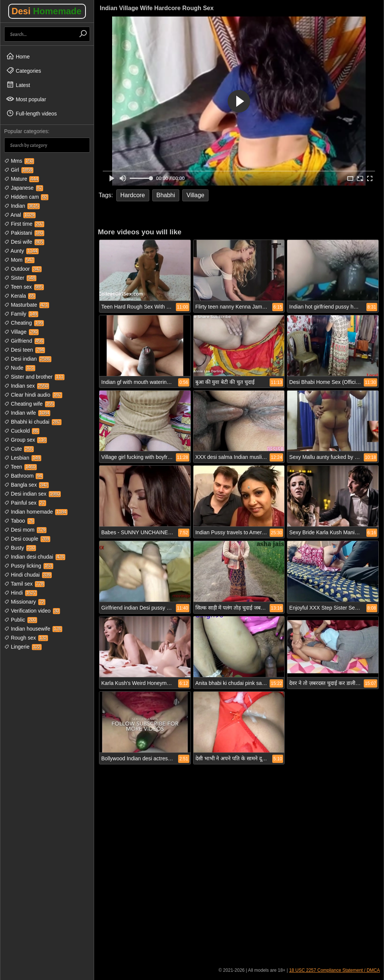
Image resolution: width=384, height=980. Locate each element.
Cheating (24, 323)
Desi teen (25, 350)
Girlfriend (24, 341)
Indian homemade (36, 512)
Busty (20, 548)
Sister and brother (34, 377)
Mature (22, 179)
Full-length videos (31, 113)
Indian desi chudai (35, 557)
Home (18, 56)
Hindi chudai (28, 575)
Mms (19, 161)
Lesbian (23, 458)
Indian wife (27, 413)
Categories (24, 70)
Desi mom (25, 530)
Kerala (20, 296)
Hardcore (133, 195)
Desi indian (28, 359)
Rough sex (26, 638)
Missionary (25, 602)
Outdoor (23, 269)
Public (21, 620)
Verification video (32, 611)
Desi (47, 11)
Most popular (26, 99)
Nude (20, 368)
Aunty (21, 251)
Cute (19, 449)
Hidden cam (26, 197)
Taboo (19, 521)
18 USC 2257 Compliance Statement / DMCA (334, 970)
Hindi (21, 593)
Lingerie (23, 647)
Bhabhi (166, 195)
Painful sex (25, 503)
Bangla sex (26, 485)
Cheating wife (29, 404)
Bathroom (24, 476)
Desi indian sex (32, 494)
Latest (18, 85)
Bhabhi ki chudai (33, 422)
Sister (20, 278)
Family (21, 314)
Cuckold (22, 431)
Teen (20, 467)
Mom (19, 260)
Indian (22, 206)
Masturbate (27, 305)
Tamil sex (24, 584)
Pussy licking (29, 566)
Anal (20, 215)
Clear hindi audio (33, 395)
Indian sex (27, 386)
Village (21, 332)
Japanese (24, 188)
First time (24, 224)
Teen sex (24, 287)
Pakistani (24, 233)
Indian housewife (33, 629)
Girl (19, 170)
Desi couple (27, 539)
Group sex (25, 440)
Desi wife (24, 242)
